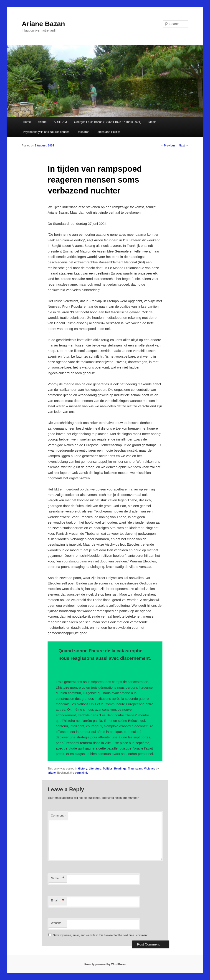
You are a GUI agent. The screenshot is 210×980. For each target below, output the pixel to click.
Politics (108, 769)
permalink (81, 773)
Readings (120, 769)
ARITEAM (60, 122)
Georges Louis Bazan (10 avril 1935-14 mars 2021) (108, 122)
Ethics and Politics (109, 132)
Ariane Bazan (43, 24)
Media (152, 122)
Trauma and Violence (142, 769)
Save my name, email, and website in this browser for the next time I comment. (101, 935)
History (82, 769)
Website (56, 923)
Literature (95, 769)
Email (57, 901)
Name (57, 878)
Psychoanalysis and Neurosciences (46, 132)
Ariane (42, 122)
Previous (168, 146)
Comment (58, 815)
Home (27, 122)
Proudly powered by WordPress (105, 964)
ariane (52, 773)
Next (183, 146)
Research (83, 132)
